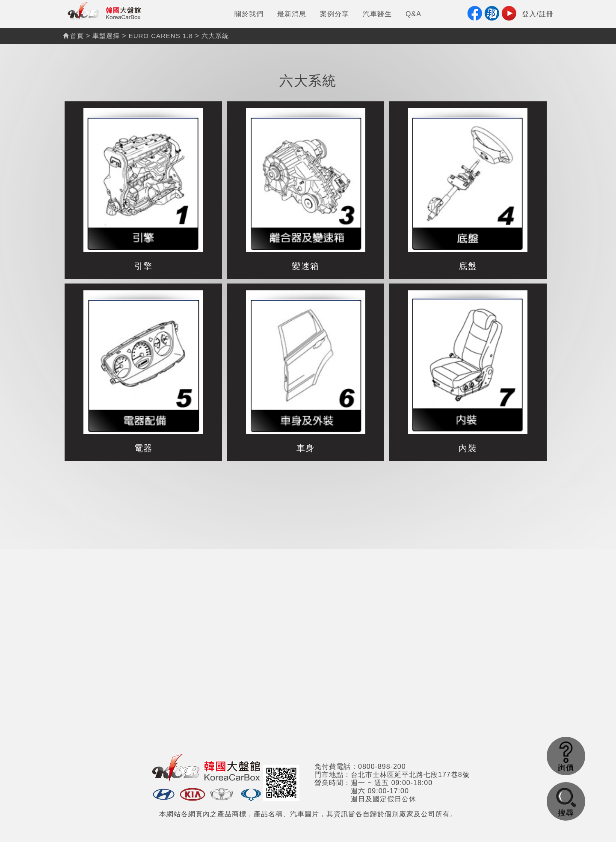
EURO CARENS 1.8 (161, 36)
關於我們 (249, 14)
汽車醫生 (377, 14)
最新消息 (292, 14)
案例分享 (335, 14)
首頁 (73, 36)
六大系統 (215, 36)
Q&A (413, 14)
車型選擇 (106, 36)
